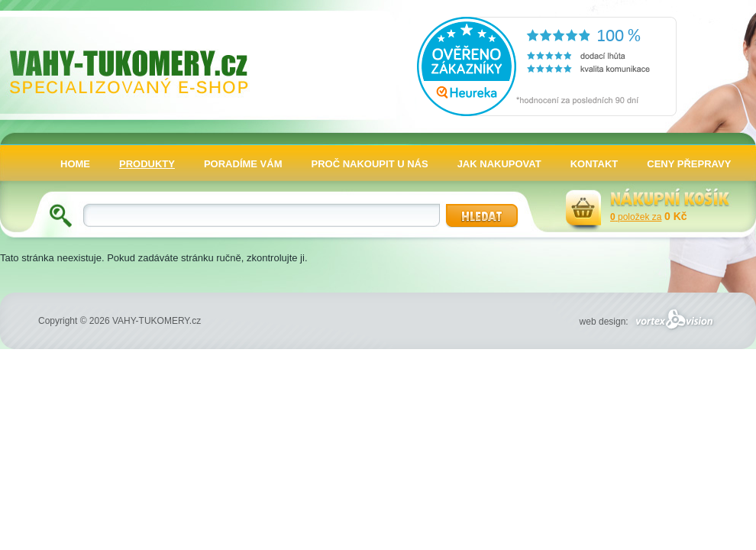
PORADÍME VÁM (243, 164)
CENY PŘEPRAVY (689, 164)
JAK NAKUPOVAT (499, 164)
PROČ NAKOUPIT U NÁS (370, 164)
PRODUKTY (147, 164)
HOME (75, 164)
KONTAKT (594, 164)
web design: (649, 322)
